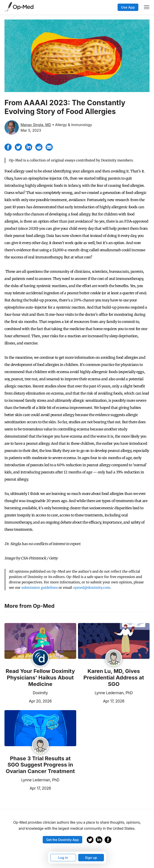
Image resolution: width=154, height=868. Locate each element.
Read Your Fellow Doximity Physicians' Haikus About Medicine (40, 678)
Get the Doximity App (63, 840)
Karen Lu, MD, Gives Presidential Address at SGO (114, 678)
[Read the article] (40, 641)
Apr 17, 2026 (101, 701)
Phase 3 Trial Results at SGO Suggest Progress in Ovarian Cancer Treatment (40, 765)
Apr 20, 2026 (28, 701)
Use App (128, 7)
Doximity (40, 693)
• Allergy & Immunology (72, 125)
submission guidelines (40, 588)
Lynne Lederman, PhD (114, 693)
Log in (63, 858)
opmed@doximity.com (92, 588)
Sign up (91, 858)
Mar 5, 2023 (31, 130)
